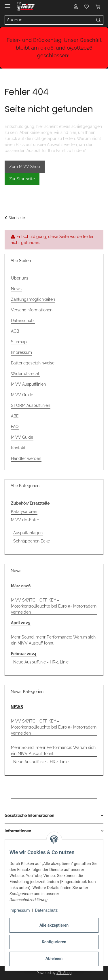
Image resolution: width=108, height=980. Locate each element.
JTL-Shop (64, 973)
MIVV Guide (22, 395)
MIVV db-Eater (25, 520)
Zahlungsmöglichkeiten (33, 299)
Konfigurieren (54, 942)
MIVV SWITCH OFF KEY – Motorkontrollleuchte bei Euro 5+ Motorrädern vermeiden (54, 606)
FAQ (15, 427)
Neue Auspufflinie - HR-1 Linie (41, 662)
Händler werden (26, 458)
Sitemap (19, 342)
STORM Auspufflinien (31, 405)
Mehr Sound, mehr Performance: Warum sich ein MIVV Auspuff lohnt (53, 640)
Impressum (20, 910)
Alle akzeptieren (54, 925)
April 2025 (21, 623)
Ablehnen (54, 958)
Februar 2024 (24, 654)
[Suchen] (99, 20)
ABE (15, 416)
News (16, 289)
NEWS (17, 707)
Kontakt (18, 448)
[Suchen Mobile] (49, 20)
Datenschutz (46, 910)
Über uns (20, 278)
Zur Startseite (22, 179)
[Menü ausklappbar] (7, 4)
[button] (76, 6)
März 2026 (21, 586)
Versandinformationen (32, 310)
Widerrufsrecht (25, 374)
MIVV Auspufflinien (28, 384)
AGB (15, 331)
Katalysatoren (24, 512)
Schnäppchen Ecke (32, 541)
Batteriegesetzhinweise (33, 363)
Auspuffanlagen (28, 533)
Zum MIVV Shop (25, 167)
